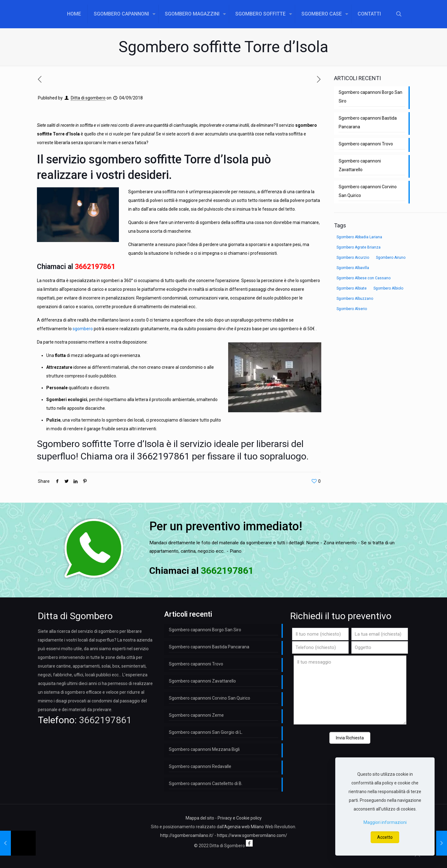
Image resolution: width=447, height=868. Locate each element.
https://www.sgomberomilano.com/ (252, 835)
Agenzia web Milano (244, 827)
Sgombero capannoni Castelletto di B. (206, 783)
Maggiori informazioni (385, 822)
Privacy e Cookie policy (240, 818)
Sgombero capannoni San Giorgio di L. (206, 732)
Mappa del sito (200, 818)
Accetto (385, 837)
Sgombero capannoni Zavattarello (360, 165)
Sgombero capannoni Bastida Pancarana (368, 122)
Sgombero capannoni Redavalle (200, 766)
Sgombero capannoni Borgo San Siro (370, 97)
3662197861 (95, 267)
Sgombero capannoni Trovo (366, 144)
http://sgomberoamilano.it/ (187, 835)
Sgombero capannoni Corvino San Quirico (368, 191)
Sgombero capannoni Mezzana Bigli (204, 749)
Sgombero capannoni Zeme (196, 715)
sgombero (83, 329)
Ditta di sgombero (88, 98)
